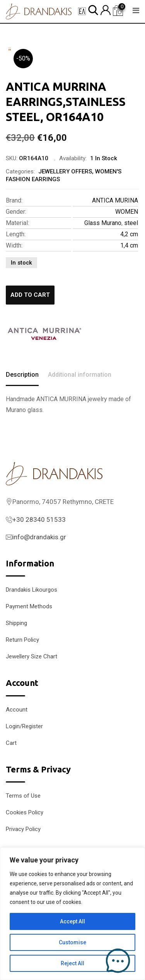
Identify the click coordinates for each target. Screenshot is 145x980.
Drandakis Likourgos (32, 590)
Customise (72, 942)
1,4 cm (129, 245)
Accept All (72, 921)
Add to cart (30, 295)
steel (131, 223)
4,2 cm (129, 234)
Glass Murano (103, 223)
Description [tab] (22, 375)
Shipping (16, 623)
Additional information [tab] (80, 375)
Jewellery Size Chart (32, 656)
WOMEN (127, 212)
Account (17, 710)
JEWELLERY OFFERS (65, 171)
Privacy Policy (23, 829)
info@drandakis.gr (39, 537)
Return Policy (22, 640)
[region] (72, 914)
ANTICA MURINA (115, 200)
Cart (11, 743)
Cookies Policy (25, 812)
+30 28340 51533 (39, 519)
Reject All (72, 963)
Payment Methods (29, 606)
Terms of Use (23, 796)
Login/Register (24, 726)
